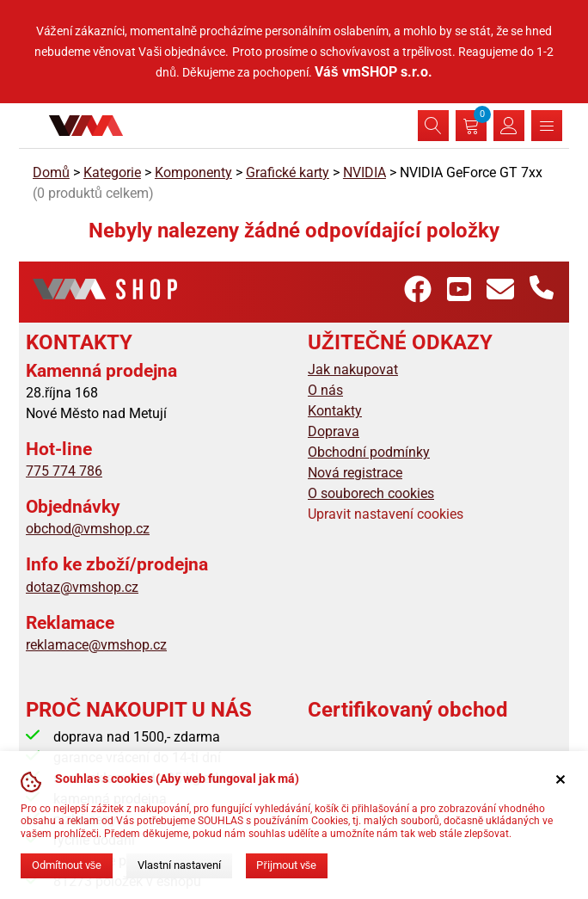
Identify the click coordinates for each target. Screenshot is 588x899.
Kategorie (112, 172)
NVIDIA (364, 172)
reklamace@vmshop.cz (96, 645)
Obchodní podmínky (369, 452)
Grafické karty (288, 172)
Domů (51, 172)
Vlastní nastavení (179, 865)
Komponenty (193, 172)
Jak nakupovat (353, 369)
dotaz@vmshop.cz (82, 587)
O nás (325, 390)
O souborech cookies (371, 493)
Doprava (334, 431)
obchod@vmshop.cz (88, 529)
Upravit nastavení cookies (386, 514)
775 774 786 (64, 471)
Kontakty (335, 411)
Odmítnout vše (67, 865)
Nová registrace (355, 473)
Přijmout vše (286, 865)
